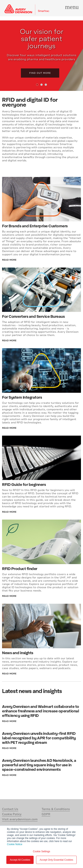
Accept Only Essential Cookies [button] (56, 860)
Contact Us (10, 809)
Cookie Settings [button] (41, 851)
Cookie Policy (12, 814)
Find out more (40, 73)
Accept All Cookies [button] (20, 860)
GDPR (46, 814)
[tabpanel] (41, 56)
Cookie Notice (15, 844)
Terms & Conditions (56, 809)
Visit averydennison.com (20, 819)
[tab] (37, 85)
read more (9, 260)
